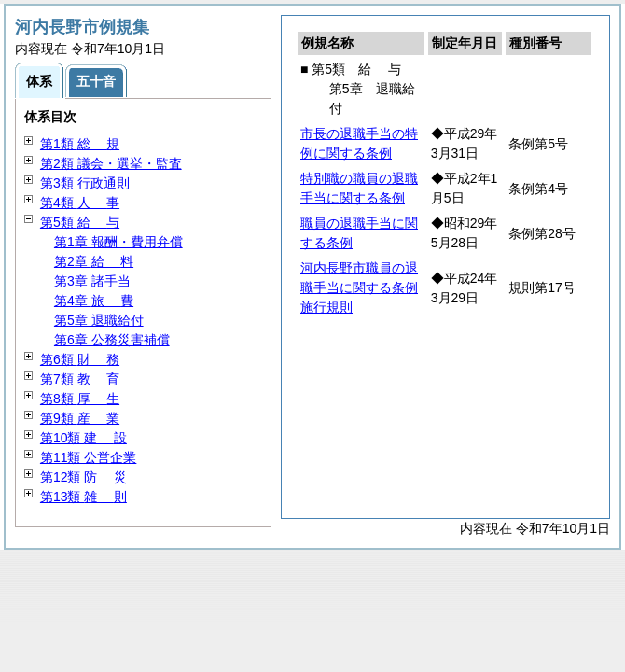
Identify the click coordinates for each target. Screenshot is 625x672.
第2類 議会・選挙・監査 (111, 163)
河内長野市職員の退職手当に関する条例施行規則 (359, 287)
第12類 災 (83, 477)
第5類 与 (80, 222)
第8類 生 (80, 399)
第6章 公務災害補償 (112, 340)
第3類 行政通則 (85, 183)
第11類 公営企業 (88, 457)
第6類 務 (80, 359)
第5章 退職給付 (99, 320)
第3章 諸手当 (92, 281)
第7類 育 (80, 379)
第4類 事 (80, 203)
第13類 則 (83, 497)
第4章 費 (94, 301)
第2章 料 (94, 261)
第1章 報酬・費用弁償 (118, 242)
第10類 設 (83, 438)
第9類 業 (80, 418)
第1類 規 (80, 144)
